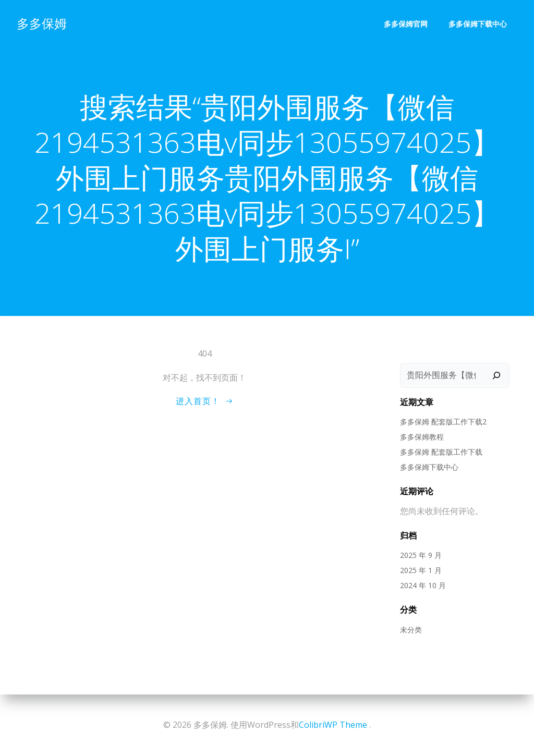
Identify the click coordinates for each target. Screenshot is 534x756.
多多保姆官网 (406, 24)
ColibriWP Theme (333, 725)
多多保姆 (42, 23)
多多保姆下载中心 (478, 24)
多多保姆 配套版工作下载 (441, 452)
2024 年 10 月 (423, 585)
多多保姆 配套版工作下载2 (443, 422)
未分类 (411, 630)
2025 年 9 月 (421, 555)
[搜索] (496, 375)
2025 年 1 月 (421, 570)
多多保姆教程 (422, 437)
